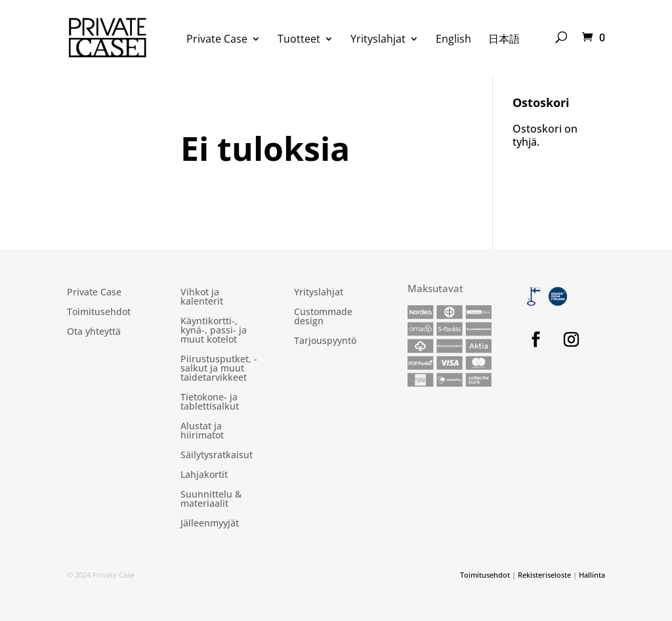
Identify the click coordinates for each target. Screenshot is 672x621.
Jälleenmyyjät (210, 524)
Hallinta (592, 575)
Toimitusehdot (99, 312)
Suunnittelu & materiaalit (211, 500)
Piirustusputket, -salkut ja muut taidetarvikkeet (219, 369)
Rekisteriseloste (544, 575)
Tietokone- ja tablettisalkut (210, 402)
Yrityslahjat (378, 40)
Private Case (217, 40)
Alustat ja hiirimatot (202, 431)
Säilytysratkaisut (217, 456)
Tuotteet (299, 40)
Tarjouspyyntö (325, 341)
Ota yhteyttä (94, 332)
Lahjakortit (204, 475)
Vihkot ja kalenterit (202, 297)
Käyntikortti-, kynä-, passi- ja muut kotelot (214, 331)
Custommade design (323, 317)
